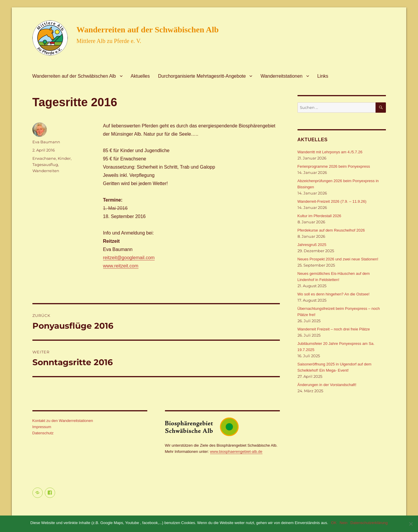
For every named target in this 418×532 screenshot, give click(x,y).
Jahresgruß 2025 (312, 245)
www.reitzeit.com (121, 266)
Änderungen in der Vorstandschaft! (327, 385)
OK (334, 523)
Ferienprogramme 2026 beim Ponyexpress (334, 166)
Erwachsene (44, 158)
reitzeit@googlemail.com (129, 258)
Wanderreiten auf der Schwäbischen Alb (148, 30)
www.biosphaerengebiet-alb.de (236, 452)
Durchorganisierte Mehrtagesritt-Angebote (202, 76)
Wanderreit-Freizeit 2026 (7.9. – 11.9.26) (332, 201)
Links (323, 76)
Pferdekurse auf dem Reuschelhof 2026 (331, 230)
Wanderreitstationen (281, 76)
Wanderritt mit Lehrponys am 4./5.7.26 (330, 152)
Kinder (64, 158)
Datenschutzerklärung (369, 523)
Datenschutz (43, 433)
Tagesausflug (45, 164)
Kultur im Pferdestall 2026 (319, 216)
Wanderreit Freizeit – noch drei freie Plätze (334, 329)
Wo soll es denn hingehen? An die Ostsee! (334, 294)
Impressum (42, 427)
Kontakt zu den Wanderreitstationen (63, 421)
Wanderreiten (46, 171)
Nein (344, 523)
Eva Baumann (46, 142)
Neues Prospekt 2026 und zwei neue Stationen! (338, 259)
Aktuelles (140, 76)
